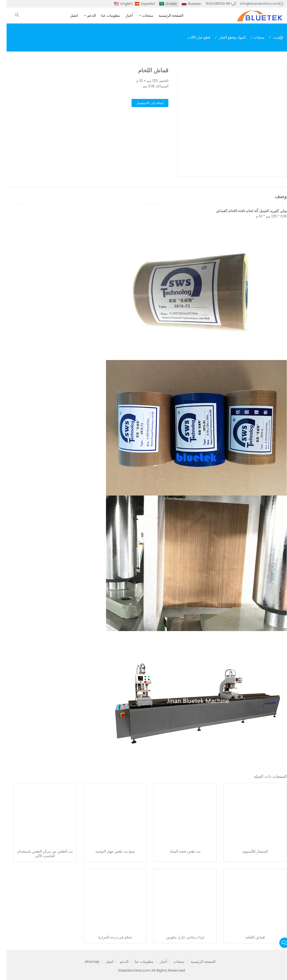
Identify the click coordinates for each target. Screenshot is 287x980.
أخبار (122, 15)
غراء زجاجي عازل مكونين (179, 937)
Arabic (165, 4)
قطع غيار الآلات (192, 37)
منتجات (141, 15)
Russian (188, 4)
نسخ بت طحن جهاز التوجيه (109, 851)
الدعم (85, 15)
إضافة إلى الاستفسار (143, 103)
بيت (269, 37)
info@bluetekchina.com (253, 4)
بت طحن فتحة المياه (179, 851)
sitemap (86, 962)
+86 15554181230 (212, 4)
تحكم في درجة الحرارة (109, 937)
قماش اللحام (249, 937)
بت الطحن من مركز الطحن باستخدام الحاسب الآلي (39, 854)
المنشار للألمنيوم (249, 851)
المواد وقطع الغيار (226, 37)
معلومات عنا (104, 15)
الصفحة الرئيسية (164, 15)
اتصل (67, 15)
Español (141, 4)
